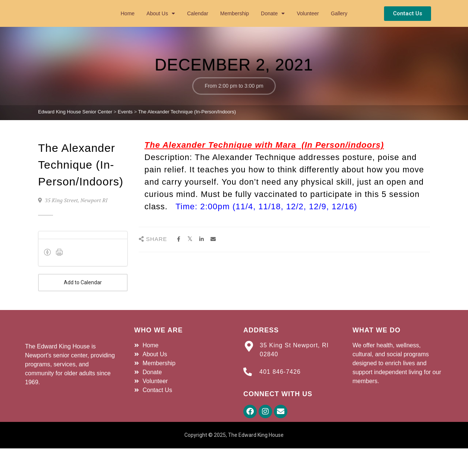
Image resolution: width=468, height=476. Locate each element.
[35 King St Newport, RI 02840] (249, 368)
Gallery (339, 24)
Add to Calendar (83, 304)
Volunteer (308, 24)
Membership (235, 24)
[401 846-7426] (248, 393)
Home (127, 24)
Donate (273, 24)
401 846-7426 (280, 393)
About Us (161, 24)
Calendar (198, 24)
